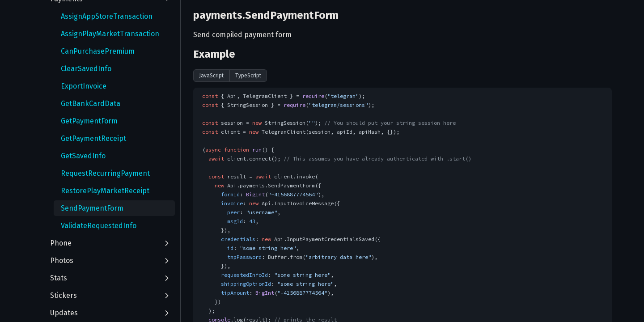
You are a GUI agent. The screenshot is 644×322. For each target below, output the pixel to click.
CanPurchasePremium (98, 51)
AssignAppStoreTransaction (107, 16)
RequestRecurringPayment (105, 173)
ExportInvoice (84, 86)
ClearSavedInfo (86, 69)
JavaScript (211, 76)
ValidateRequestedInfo (99, 226)
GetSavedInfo (83, 156)
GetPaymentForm (89, 121)
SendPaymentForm (92, 208)
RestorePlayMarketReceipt (105, 191)
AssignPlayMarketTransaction (110, 34)
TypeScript (248, 76)
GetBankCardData (91, 104)
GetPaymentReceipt (93, 138)
